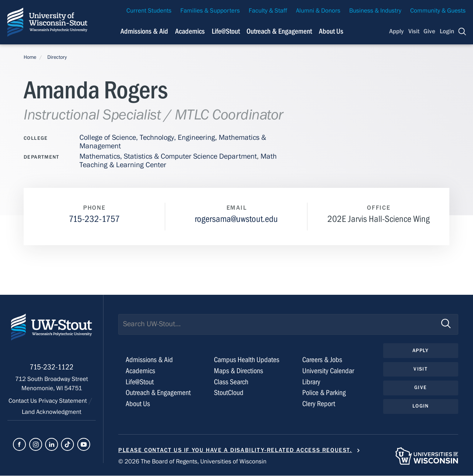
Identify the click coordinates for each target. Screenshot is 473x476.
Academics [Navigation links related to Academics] (190, 31)
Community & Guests (438, 11)
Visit (414, 31)
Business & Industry (375, 11)
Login (447, 31)
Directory (57, 57)
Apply (397, 31)
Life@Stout (140, 382)
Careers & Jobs (322, 360)
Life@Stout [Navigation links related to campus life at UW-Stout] (226, 31)
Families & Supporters (210, 11)
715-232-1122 (52, 369)
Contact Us (23, 402)
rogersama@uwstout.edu (236, 219)
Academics (140, 371)
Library (311, 382)
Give (429, 31)
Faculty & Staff (268, 11)
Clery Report (319, 404)
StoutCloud (229, 393)
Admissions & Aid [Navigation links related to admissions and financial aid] (144, 31)
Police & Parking (324, 393)
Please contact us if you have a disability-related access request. (235, 450)
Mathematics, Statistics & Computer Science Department (168, 156)
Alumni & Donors (318, 11)
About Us (331, 31)
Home (30, 57)
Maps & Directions (239, 371)
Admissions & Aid (149, 360)
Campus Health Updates (247, 360)
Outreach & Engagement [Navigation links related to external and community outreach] (279, 31)
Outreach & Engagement (158, 393)
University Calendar (328, 371)
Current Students (149, 11)
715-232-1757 (94, 219)
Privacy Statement (63, 402)
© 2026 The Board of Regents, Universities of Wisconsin (192, 462)
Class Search (231, 382)
